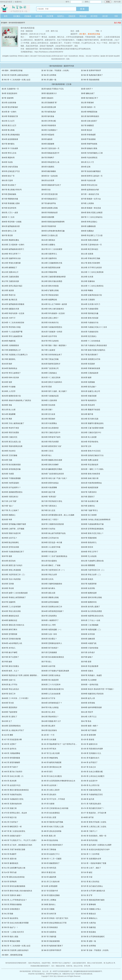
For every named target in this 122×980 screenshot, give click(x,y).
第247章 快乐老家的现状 (11, 465)
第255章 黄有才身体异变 (91, 474)
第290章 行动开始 (48, 529)
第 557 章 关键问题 (49, 937)
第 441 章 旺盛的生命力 (90, 758)
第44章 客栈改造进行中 (50, 153)
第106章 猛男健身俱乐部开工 (13, 249)
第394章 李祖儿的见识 (10, 689)
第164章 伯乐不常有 (49, 336)
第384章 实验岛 (87, 671)
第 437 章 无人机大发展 (51, 753)
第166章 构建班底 (9, 341)
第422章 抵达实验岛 (49, 730)
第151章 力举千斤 (9, 318)
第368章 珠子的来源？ (50, 648)
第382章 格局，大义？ (10, 671)
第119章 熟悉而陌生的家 (51, 268)
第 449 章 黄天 (47, 772)
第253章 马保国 (8, 474)
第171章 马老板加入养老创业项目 (94, 345)
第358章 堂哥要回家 (9, 634)
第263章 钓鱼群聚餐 (49, 487)
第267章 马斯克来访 (89, 492)
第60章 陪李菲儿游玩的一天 (92, 176)
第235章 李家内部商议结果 (12, 446)
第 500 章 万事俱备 (49, 849)
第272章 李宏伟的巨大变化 (52, 501)
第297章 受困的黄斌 (89, 538)
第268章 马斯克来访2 (10, 497)
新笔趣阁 (4, 23)
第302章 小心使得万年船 (51, 547)
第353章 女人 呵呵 (49, 625)
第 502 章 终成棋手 (9, 854)
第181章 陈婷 (7, 364)
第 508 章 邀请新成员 (10, 863)
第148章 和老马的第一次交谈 (13, 313)
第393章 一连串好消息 (90, 685)
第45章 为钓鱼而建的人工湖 (92, 153)
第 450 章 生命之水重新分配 (92, 772)
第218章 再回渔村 (48, 419)
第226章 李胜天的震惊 (10, 432)
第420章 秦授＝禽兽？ (90, 726)
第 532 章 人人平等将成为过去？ (14, 900)
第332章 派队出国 (48, 593)
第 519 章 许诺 (87, 877)
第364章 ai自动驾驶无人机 (12, 643)
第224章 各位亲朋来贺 (50, 428)
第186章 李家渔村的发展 (91, 368)
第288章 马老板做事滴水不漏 (92, 524)
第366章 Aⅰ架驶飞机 (89, 643)
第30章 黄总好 (87, 130)
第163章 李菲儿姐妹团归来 (12, 336)
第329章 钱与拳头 (48, 588)
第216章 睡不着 (87, 414)
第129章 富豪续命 (88, 281)
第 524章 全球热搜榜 (49, 886)
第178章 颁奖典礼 (9, 359)
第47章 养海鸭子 (48, 158)
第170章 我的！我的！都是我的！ (54, 345)
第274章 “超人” (8, 506)
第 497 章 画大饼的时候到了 (52, 845)
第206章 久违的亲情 (49, 400)
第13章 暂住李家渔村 (10, 107)
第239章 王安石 (47, 451)
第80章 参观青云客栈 (50, 208)
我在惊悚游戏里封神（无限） (61, 59)
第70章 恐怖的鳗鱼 (9, 194)
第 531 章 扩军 (87, 895)
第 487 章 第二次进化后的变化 (13, 831)
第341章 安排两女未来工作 (52, 607)
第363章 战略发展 (88, 639)
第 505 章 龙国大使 (9, 859)
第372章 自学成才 (88, 652)
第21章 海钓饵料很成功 (90, 116)
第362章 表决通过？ (49, 639)
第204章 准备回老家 (89, 396)
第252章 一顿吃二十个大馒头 (92, 469)
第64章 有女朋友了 (9, 185)
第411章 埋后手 (87, 712)
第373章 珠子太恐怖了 (10, 657)
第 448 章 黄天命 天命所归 (12, 772)
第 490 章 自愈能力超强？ (12, 836)
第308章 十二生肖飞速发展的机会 (54, 556)
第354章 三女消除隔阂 (90, 625)
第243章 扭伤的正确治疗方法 (92, 455)
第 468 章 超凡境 (88, 799)
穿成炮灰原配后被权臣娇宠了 (40, 966)
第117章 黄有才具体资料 (91, 263)
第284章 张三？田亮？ (50, 520)
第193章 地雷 (7, 382)
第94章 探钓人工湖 (9, 231)
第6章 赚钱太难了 (88, 93)
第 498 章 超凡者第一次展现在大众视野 (96, 845)
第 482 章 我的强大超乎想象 (52, 822)
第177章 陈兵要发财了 (90, 355)
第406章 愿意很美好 (9, 707)
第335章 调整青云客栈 (50, 597)
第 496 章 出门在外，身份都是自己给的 (17, 845)
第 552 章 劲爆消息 (88, 927)
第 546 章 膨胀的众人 (89, 918)
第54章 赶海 (86, 167)
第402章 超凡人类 (88, 698)
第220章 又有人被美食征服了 (13, 423)
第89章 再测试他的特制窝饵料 (53, 222)
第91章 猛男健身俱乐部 (11, 226)
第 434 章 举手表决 (49, 749)
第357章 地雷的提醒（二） (91, 630)
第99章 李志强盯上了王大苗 (92, 235)
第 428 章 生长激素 (49, 739)
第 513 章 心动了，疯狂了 (91, 868)
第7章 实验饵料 (8, 98)
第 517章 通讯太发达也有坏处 (13, 877)
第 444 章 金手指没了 (89, 762)
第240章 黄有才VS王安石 (91, 451)
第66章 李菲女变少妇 (89, 185)
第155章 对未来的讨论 (50, 322)
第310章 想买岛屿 (9, 561)
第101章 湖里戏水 (48, 240)
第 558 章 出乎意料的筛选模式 (93, 937)
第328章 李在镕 (8, 588)
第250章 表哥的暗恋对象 (11, 469)
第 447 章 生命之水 (88, 767)
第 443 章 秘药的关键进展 (51, 762)
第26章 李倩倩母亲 (49, 125)
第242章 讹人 (47, 455)
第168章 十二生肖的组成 (91, 341)
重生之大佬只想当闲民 (95, 963)
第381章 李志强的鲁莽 (90, 666)
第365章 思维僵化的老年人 (52, 643)
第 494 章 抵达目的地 (50, 840)
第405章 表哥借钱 (88, 703)
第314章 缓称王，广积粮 (51, 565)
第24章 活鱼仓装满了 (89, 121)
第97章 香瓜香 (7, 235)
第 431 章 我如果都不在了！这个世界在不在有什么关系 (63, 744)
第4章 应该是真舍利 (9, 93)
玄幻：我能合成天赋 (58, 966)
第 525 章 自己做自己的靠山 (92, 886)
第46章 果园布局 (8, 158)
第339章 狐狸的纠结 (89, 602)
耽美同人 (61, 16)
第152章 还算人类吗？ (50, 318)
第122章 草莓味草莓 (49, 272)
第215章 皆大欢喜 (48, 414)
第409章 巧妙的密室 (9, 712)
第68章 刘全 (46, 190)
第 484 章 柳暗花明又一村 (12, 827)
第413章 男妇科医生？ (50, 717)
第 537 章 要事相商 (88, 904)
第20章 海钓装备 (48, 116)
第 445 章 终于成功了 (10, 767)
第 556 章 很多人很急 (10, 937)
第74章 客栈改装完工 (50, 199)
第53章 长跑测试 (48, 167)
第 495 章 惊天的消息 (89, 840)
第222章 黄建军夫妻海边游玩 (92, 423)
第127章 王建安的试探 (10, 281)
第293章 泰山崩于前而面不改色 (53, 533)
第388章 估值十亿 (9, 680)
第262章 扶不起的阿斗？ (11, 487)
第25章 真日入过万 (9, 125)
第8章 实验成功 (47, 98)
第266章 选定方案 (48, 492)
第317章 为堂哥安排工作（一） (53, 570)
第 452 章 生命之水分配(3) (52, 776)
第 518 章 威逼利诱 (49, 877)
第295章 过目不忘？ (9, 538)
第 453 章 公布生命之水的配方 (93, 776)
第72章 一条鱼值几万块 (90, 194)
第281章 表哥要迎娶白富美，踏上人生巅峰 (58, 515)
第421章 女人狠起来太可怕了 (13, 730)
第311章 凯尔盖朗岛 (49, 561)
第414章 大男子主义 (89, 717)
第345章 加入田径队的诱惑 (91, 611)
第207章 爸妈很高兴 (89, 400)
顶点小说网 (16, 9)
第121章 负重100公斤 (10, 272)
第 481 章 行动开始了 (10, 822)
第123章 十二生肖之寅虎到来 (92, 272)
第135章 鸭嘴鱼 (87, 290)
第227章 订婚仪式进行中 (51, 432)
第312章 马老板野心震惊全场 (92, 561)
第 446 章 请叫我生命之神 (51, 767)
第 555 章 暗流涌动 (88, 932)
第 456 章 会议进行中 (89, 781)
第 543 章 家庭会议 (88, 914)
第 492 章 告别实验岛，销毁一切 (94, 836)
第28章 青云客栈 (8, 130)
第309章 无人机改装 (89, 556)
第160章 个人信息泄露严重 (12, 332)
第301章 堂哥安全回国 (10, 547)
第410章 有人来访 (48, 712)
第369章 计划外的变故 (90, 648)
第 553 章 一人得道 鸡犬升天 (13, 932)
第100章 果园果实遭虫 (10, 240)
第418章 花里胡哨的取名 (11, 726)
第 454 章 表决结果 (9, 781)
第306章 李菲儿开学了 (90, 552)
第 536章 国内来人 (49, 904)
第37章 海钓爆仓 (8, 144)
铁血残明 (117, 56)
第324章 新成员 (87, 579)
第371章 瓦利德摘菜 (49, 652)
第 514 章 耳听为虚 (9, 872)
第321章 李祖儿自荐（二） (91, 575)
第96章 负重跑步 (87, 231)
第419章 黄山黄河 (48, 726)
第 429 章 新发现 (88, 739)
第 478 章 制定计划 (9, 817)
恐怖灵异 (72, 16)
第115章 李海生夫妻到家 (11, 263)
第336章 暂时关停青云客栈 (91, 597)
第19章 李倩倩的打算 (10, 116)
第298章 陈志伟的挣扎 (10, 542)
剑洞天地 (69, 966)
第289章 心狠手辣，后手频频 (13, 529)
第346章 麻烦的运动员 (10, 616)
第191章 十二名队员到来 (51, 377)
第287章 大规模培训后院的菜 (53, 524)
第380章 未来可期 (48, 666)
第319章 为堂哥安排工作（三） (14, 575)
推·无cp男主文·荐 (109, 963)
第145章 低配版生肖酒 (10, 309)
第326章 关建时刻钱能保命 (52, 584)
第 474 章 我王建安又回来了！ (93, 808)
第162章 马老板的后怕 (90, 332)
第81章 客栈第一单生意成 (91, 208)
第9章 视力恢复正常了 (90, 98)
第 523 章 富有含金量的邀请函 (13, 886)
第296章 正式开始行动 (50, 538)
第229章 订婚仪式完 (9, 437)
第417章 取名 (86, 721)
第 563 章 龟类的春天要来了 (92, 75)
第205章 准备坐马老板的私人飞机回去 (16, 400)
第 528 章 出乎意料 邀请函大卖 (93, 891)
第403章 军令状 (8, 703)
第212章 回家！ (47, 410)
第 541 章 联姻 (7, 914)
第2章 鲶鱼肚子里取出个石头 (53, 89)
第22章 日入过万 (8, 121)
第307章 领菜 (7, 556)
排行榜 (105, 16)
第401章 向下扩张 (48, 698)
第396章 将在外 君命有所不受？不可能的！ (98, 689)
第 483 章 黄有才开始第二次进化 (94, 822)
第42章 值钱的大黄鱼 (89, 148)
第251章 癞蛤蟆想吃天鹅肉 (52, 469)
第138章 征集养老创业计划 (91, 295)
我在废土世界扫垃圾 (53, 56)
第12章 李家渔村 (87, 103)
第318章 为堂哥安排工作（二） (93, 570)
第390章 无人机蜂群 (89, 680)
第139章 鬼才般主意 (9, 300)
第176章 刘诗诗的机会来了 (52, 355)
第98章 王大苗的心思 (50, 235)
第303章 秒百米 (87, 547)
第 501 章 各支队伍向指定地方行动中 (95, 849)
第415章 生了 (7, 721)
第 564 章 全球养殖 (49, 75)
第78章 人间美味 (87, 203)
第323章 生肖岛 (47, 579)
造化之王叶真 (78, 966)
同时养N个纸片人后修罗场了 (62, 963)
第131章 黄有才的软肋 (50, 286)
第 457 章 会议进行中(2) (11, 785)
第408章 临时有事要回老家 (91, 707)
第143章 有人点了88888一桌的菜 (54, 304)
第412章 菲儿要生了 (9, 717)
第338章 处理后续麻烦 (50, 602)
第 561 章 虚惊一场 (49, 80)
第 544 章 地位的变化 (10, 918)
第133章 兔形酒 (8, 290)
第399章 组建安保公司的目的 (92, 694)
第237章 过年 (86, 446)
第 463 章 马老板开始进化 (12, 794)
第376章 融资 (7, 662)
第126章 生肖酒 (87, 277)
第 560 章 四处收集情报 (90, 80)
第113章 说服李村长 (49, 258)
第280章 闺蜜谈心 (9, 515)
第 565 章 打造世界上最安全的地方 (15, 75)
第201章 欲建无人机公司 (91, 391)
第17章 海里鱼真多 (49, 112)
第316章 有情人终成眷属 (11, 570)
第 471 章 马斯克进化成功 (91, 804)
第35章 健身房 (47, 139)
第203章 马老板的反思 (50, 396)
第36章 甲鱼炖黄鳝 (88, 139)
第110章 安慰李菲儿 (49, 254)
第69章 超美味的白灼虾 (90, 190)
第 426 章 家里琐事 (88, 735)
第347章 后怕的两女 (49, 616)
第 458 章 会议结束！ (50, 785)
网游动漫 (83, 16)
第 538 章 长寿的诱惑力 (11, 909)
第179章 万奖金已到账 (50, 359)
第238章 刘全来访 (9, 451)
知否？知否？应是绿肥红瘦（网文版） (73, 56)
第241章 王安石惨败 (9, 455)
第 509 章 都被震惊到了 (51, 863)
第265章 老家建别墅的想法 (12, 492)
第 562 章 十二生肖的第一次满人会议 (16, 80)
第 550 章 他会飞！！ (10, 927)
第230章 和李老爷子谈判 (51, 437)
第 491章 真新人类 (49, 836)
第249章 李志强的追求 (90, 465)
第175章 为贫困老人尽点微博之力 (15, 355)
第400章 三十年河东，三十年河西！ (16, 698)
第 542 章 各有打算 (49, 914)
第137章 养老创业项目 (50, 295)
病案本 (27, 56)
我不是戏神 (109, 56)
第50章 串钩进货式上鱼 (50, 162)
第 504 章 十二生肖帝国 (90, 854)
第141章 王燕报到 (88, 300)
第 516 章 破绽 (87, 872)
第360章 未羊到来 (88, 634)
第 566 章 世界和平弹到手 (91, 70)
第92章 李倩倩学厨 (49, 226)
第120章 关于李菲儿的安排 (91, 268)
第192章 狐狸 (86, 377)
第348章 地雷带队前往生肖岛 (92, 616)
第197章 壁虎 (47, 387)
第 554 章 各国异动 (49, 932)
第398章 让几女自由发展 (51, 694)
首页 (6, 16)
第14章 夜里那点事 (49, 107)
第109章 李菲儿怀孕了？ (11, 254)
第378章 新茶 (86, 662)
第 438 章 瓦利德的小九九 (91, 753)
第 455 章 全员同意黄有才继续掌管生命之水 (58, 781)
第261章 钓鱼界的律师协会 (91, 483)
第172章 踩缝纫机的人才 (11, 350)
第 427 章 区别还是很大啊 (12, 739)
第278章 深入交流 (48, 510)
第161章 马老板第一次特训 (52, 332)
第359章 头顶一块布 (49, 634)
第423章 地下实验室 (89, 730)
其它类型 (94, 16)
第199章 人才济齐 (9, 391)
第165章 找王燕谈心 (89, 336)
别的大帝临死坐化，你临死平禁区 (39, 963)
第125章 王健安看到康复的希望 (53, 277)
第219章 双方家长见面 (90, 419)
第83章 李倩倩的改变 (50, 213)
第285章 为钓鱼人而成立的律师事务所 (96, 520)
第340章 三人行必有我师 (11, 607)
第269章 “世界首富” (49, 497)
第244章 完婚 (7, 460)
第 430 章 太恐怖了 (9, 744)
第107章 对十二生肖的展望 (52, 249)
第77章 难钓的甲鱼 (49, 203)
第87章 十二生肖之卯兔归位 (92, 217)
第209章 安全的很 (48, 405)
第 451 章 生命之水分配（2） (13, 776)
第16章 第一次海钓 (9, 112)
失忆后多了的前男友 (92, 56)
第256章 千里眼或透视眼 (11, 478)
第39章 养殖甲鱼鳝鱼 (89, 144)
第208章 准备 (7, 405)
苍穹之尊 (87, 966)
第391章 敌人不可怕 (9, 685)
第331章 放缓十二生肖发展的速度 (15, 593)
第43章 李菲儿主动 (9, 153)
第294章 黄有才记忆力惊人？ (92, 533)
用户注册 (117, 2)
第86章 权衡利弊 (48, 217)
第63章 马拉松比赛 (88, 180)
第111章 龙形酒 (87, 254)
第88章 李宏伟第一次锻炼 (12, 222)
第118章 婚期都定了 (9, 268)
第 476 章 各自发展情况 (51, 813)
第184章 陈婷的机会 (9, 368)
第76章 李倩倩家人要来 (11, 203)
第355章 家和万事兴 (9, 630)
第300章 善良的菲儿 (89, 542)
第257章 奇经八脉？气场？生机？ (54, 478)
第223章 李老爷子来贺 (10, 428)
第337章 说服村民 (9, 602)
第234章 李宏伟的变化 (90, 442)
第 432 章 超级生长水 (89, 744)
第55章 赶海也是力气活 (11, 171)
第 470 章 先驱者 (48, 804)
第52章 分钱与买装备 (10, 167)
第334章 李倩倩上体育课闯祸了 (14, 597)
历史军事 (50, 16)
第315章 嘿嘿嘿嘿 (88, 565)
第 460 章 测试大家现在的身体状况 (15, 790)
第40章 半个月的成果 (10, 148)
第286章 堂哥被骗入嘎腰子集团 (14, 524)
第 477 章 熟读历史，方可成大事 (94, 813)
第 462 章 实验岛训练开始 (91, 790)
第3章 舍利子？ (87, 89)
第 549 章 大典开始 (88, 923)
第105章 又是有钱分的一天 (91, 245)
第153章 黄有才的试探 (90, 318)
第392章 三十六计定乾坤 (51, 685)
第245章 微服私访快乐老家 (52, 460)
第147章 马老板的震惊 (90, 309)
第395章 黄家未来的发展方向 (53, 689)
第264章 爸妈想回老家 (90, 487)
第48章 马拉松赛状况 (89, 158)
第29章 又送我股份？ (50, 130)
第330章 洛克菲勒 (88, 588)
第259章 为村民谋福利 (10, 483)
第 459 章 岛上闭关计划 (90, 785)
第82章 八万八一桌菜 (10, 213)
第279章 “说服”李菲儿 (89, 510)
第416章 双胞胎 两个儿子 (51, 721)
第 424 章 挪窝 (7, 735)
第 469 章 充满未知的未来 (12, 804)
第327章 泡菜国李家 (89, 584)
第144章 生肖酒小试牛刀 (91, 304)
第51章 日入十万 (87, 162)
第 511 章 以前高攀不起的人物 (13, 868)
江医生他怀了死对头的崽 (38, 56)
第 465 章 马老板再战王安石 (92, 794)
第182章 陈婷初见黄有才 (51, 364)
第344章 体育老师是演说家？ (53, 611)
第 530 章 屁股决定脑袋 (51, 895)
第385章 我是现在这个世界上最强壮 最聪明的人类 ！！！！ (25, 675)
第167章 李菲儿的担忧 (50, 341)
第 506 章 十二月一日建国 (51, 859)
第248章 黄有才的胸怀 (50, 465)
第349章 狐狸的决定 (9, 620)
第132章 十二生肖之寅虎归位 (92, 286)
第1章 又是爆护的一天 (10, 89)
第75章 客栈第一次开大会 (91, 199)
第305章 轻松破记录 (49, 552)
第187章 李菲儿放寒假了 (11, 373)
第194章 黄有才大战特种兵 (52, 382)
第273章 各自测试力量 (90, 501)
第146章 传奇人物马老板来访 (53, 309)
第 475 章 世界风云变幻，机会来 (14, 813)
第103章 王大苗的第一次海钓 (13, 245)
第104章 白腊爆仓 (48, 245)
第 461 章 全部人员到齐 (51, 790)
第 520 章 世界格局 (9, 882)
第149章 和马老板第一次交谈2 (53, 313)
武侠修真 (28, 16)
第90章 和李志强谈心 (89, 222)
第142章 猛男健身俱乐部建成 (13, 304)
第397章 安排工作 (9, 694)
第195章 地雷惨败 (88, 382)
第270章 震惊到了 (88, 497)
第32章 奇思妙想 (48, 135)
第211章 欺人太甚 (9, 410)
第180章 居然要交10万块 (91, 359)
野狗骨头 (21, 56)
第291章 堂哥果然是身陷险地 (92, 529)
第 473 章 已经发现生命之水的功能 (55, 808)
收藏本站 (18, 2)
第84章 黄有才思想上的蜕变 (92, 213)
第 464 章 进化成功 (49, 794)
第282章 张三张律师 (89, 515)
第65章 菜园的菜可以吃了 (51, 185)
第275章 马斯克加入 (49, 506)
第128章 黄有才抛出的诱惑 (52, 281)
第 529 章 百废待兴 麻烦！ (12, 895)
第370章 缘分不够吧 (9, 652)
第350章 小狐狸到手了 (50, 620)
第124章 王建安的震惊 (10, 277)
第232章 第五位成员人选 (11, 442)
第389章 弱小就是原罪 (50, 680)
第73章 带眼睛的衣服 (10, 199)
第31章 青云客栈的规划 (11, 135)
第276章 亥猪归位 (88, 506)
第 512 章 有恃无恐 (49, 868)
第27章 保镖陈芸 (87, 125)
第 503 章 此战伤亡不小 (51, 854)
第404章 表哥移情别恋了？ (52, 703)
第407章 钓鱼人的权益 (50, 707)
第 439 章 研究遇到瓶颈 (11, 758)
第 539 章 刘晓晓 (48, 909)
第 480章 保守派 (87, 817)
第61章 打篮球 (7, 180)
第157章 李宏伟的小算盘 (11, 327)
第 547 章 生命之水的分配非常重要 (15, 923)
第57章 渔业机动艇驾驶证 (91, 171)
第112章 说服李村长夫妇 (11, 258)
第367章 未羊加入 (9, 648)
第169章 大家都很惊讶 (10, 345)
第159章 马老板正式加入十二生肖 (94, 327)
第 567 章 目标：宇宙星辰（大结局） (56, 70)
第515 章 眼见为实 (49, 872)
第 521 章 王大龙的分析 (51, 882)
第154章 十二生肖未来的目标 (13, 322)
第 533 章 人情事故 (49, 900)
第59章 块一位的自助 (50, 176)
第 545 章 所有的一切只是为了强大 (55, 918)
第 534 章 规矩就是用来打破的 (93, 900)
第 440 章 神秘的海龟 (50, 758)
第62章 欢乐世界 (48, 180)
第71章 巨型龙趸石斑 (50, 194)
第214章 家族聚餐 (9, 414)
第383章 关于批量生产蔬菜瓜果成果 (55, 671)
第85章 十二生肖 (8, 217)
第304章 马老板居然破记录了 (13, 552)
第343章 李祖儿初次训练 (11, 611)
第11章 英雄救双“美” (49, 103)
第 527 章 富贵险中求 (50, 891)
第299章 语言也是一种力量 (52, 542)
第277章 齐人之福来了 (10, 510)
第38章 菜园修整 (48, 144)
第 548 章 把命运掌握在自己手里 (54, 923)
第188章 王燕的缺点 (49, 373)
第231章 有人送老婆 (89, 437)
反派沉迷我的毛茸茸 (79, 963)
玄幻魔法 (17, 16)
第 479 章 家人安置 (49, 817)
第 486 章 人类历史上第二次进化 (94, 827)
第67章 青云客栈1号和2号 (12, 190)
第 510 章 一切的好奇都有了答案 (94, 863)
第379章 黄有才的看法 (10, 666)
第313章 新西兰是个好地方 (12, 565)
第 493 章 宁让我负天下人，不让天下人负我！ (20, 840)
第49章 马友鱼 (7, 162)
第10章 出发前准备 (9, 103)
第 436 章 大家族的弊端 (11, 753)
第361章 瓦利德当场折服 (11, 639)
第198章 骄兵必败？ (89, 387)
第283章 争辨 (7, 520)
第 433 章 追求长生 (9, 749)
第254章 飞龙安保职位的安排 (53, 474)
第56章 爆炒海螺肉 (49, 171)
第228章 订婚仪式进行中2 (91, 432)
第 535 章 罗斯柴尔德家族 (12, 904)
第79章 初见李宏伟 (9, 208)
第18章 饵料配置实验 (89, 112)
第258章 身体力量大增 (90, 478)
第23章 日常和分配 (49, 121)
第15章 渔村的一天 (88, 107)
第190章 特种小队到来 (10, 377)
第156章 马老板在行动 (90, 322)
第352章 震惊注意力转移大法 (13, 625)
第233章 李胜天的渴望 (50, 442)
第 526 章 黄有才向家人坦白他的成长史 (17, 891)
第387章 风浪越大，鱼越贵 (91, 675)
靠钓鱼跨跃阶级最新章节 (17, 23)
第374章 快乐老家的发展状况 (53, 657)
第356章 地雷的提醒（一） (52, 630)
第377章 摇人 (47, 662)
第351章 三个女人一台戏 (91, 620)
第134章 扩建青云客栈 (50, 290)
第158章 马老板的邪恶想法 (52, 327)
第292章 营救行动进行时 (11, 533)
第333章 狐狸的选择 (89, 593)
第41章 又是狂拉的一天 (50, 148)
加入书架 (118, 23)
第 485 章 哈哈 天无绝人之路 (53, 827)
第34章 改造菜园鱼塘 (10, 139)
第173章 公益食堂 (48, 350)
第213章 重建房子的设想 (91, 410)
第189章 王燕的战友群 (90, 373)
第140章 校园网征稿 (49, 300)
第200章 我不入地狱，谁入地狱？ (54, 391)
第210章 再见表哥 (88, 405)
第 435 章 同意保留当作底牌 (92, 749)
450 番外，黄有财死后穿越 (90, 34)
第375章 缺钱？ (87, 657)
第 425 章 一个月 (48, 735)
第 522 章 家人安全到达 (90, 882)
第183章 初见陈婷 (88, 364)
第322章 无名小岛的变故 (11, 579)
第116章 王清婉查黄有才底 (52, 263)
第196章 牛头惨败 (9, 387)
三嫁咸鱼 (102, 56)
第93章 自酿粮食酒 (88, 226)
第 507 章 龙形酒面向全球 (91, 859)
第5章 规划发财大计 (49, 93)
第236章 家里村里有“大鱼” (52, 446)
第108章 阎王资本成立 (90, 249)
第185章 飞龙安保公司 (50, 368)
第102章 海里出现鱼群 (90, 240)
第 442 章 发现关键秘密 (11, 762)
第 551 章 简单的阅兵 (50, 927)
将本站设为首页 (6, 2)
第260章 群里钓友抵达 (50, 483)
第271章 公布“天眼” (9, 501)
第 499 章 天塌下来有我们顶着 (13, 849)
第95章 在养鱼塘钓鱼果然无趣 (53, 231)
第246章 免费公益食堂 (90, 460)
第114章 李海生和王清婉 (91, 258)
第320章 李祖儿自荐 (49, 575)
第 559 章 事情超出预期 (11, 941)
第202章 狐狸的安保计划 (11, 396)
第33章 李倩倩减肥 (88, 135)
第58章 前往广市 (8, 176)
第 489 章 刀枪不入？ (89, 831)
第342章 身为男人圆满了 (91, 607)
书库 (116, 16)
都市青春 (39, 16)
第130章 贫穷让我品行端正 (12, 286)
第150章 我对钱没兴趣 (90, 313)
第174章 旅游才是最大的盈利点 (93, 350)
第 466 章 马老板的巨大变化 (13, 799)
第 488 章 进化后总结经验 (51, 831)
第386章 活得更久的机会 (51, 675)
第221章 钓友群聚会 (49, 423)
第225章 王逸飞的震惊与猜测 (92, 428)
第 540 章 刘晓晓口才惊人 (91, 909)
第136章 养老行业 (9, 295)
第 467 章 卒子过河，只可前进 (53, 799)
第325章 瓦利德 (8, 584)
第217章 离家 (7, 419)
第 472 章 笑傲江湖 (9, 808)
